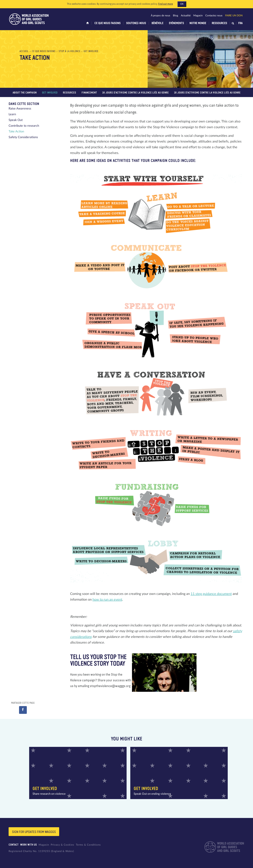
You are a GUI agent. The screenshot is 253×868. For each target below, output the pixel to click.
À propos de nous (161, 16)
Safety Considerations (23, 137)
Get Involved (91, 51)
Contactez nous (214, 16)
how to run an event (107, 600)
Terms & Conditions (88, 845)
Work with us (29, 845)
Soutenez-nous (136, 23)
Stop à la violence (70, 51)
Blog (176, 16)
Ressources (219, 23)
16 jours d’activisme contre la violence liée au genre (136, 93)
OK (182, 4)
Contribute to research (24, 126)
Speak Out (16, 120)
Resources (70, 93)
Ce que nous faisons (107, 23)
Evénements (176, 23)
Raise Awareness (20, 109)
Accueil (24, 51)
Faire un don (234, 16)
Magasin (198, 16)
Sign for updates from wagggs (34, 832)
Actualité (186, 16)
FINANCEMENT (89, 93)
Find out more (166, 4)
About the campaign (25, 93)
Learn (12, 114)
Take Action (16, 132)
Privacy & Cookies (62, 845)
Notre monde (198, 23)
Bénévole (157, 23)
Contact (14, 845)
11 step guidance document (211, 594)
